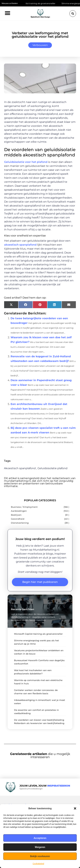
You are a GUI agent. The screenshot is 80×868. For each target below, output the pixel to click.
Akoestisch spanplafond (20, 468)
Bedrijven (16, 515)
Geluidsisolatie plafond (52, 468)
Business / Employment (24, 507)
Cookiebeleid (38, 864)
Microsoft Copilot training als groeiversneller (35, 3)
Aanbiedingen (19, 511)
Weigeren (40, 847)
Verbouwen (40, 45)
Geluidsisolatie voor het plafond (26, 162)
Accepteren (40, 838)
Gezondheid (18, 519)
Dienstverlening (20, 523)
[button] (75, 808)
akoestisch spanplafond (20, 245)
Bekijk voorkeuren (40, 856)
